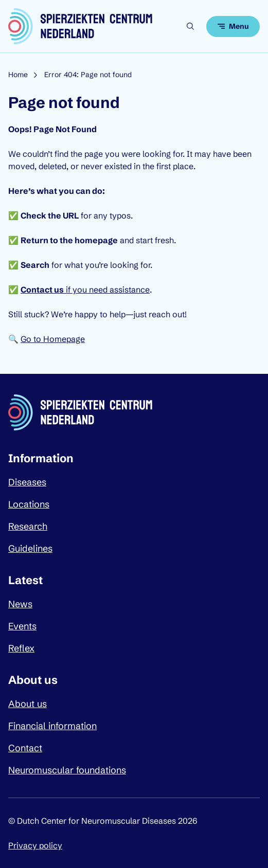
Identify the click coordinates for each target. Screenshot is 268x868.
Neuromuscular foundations (67, 770)
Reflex (21, 648)
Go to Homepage (53, 339)
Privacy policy (35, 845)
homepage (96, 240)
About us (28, 704)
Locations (29, 504)
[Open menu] (233, 26)
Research (28, 526)
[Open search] (190, 26)
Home (18, 75)
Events (22, 626)
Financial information (52, 726)
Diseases (27, 482)
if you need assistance (85, 290)
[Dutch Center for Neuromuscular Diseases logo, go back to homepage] (80, 26)
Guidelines (30, 548)
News (20, 604)
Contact (25, 748)
